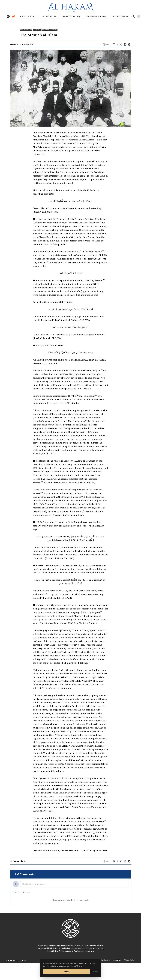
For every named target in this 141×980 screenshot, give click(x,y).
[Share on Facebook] (129, 44)
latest (17, 892)
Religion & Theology (71, 16)
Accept (67, 972)
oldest (27, 892)
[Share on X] (121, 44)
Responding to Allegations (50, 30)
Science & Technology (96, 16)
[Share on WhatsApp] (125, 44)
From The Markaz (28, 16)
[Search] (133, 16)
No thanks (95, 972)
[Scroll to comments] (114, 45)
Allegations (37, 30)
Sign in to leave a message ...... (34, 884)
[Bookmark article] (106, 44)
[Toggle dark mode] (14, 16)
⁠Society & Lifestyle (120, 16)
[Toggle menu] (8, 16)
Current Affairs (49, 16)
